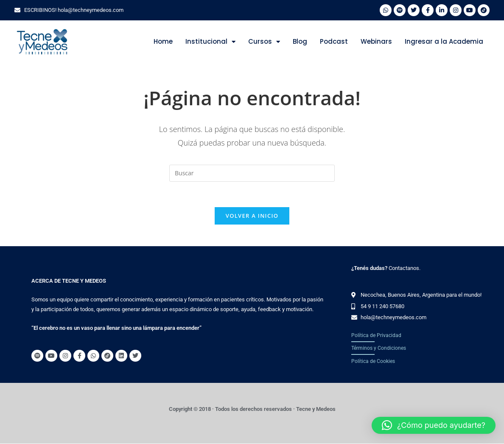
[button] (434, 425)
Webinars (376, 41)
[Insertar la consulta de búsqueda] (252, 173)
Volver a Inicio (252, 216)
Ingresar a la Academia (444, 41)
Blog (300, 41)
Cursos (264, 42)
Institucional (210, 42)
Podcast (334, 41)
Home (163, 41)
